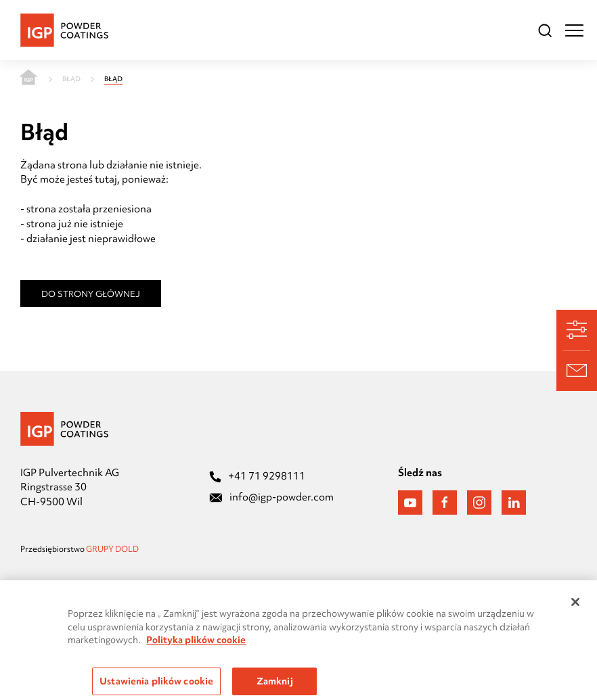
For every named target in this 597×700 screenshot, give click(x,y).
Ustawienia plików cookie (156, 684)
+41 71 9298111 (257, 476)
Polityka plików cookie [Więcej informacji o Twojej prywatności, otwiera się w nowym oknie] (196, 643)
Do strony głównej (91, 294)
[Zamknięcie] (575, 605)
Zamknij (275, 684)
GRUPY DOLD (113, 549)
